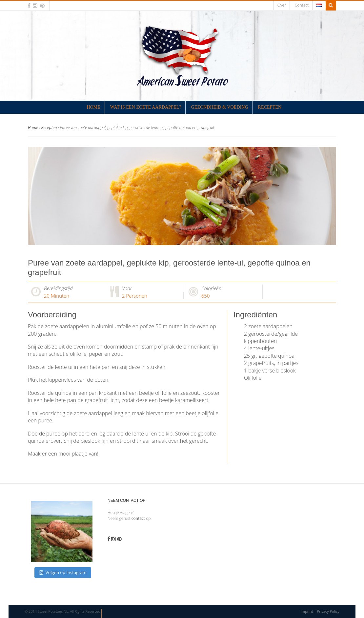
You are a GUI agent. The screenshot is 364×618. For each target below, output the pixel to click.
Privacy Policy (328, 611)
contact (138, 518)
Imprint (307, 611)
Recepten (270, 107)
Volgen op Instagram (63, 572)
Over (282, 5)
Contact (302, 5)
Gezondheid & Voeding (220, 107)
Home (93, 107)
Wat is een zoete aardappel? (146, 107)
